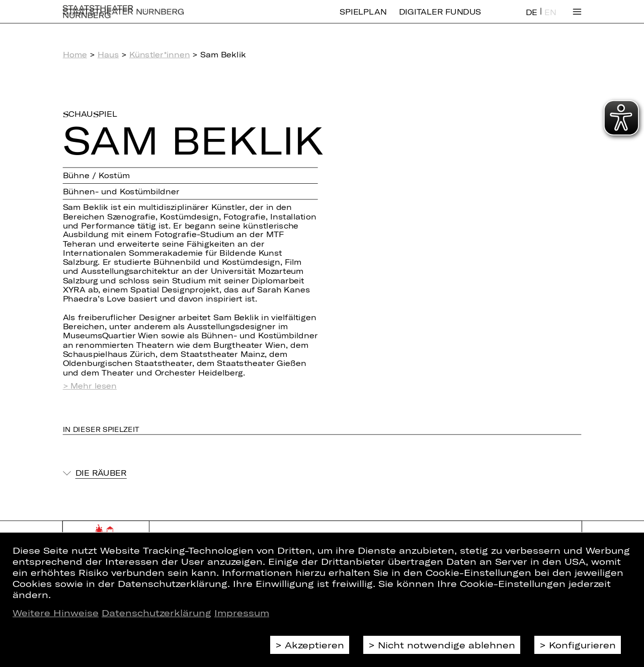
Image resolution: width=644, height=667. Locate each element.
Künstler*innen (160, 54)
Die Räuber (101, 473)
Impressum (242, 613)
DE (532, 19)
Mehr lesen (93, 386)
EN (550, 19)
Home (75, 54)
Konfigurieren (582, 645)
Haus (108, 54)
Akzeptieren (314, 645)
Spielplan (363, 19)
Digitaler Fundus (440, 19)
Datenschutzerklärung (156, 613)
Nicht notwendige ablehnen (447, 645)
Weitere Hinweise (56, 613)
